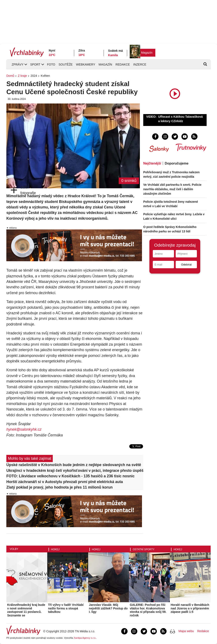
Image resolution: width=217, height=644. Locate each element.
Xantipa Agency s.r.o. (85, 638)
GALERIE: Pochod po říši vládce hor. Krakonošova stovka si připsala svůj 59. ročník (148, 610)
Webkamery (86, 64)
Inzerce (140, 64)
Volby (14, 549)
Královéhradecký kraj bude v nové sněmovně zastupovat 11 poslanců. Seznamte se (26, 610)
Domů (10, 76)
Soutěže (65, 64)
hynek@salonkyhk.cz (24, 429)
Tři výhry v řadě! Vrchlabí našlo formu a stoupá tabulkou (66, 608)
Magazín (147, 53)
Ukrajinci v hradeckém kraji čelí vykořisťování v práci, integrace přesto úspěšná (75, 471)
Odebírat (186, 265)
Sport (35, 64)
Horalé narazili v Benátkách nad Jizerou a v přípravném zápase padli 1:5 (190, 608)
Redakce (123, 64)
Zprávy (18, 64)
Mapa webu (186, 631)
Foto (51, 64)
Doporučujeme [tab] (177, 163)
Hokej (55, 549)
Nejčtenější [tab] (152, 163)
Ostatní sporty (144, 549)
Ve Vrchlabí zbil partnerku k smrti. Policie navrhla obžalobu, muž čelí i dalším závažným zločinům (172, 189)
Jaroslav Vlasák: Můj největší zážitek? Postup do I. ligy (108, 608)
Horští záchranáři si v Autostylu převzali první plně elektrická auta (65, 482)
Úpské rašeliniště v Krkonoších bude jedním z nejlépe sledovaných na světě (74, 465)
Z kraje (22, 76)
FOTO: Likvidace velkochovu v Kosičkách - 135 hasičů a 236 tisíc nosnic (70, 476)
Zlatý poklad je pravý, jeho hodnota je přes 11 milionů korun (60, 487)
